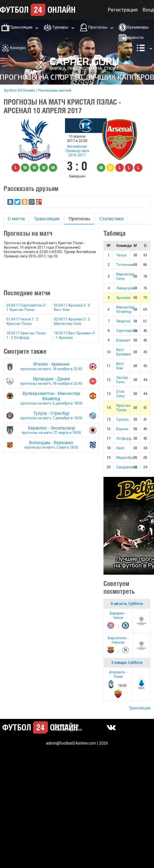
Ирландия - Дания (51, 381)
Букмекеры (138, 27)
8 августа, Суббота (127, 604)
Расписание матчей (55, 90)
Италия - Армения (51, 366)
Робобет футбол (68, 730)
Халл (120, 448)
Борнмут (123, 340)
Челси (121, 255)
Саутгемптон (127, 331)
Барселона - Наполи (118, 640)
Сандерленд (127, 467)
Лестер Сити (122, 380)
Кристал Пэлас (123, 408)
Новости (135, 37)
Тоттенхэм (125, 265)
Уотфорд (124, 439)
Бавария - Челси (118, 615)
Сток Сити (120, 394)
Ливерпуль (125, 288)
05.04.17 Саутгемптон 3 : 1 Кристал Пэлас (27, 308)
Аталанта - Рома (118, 674)
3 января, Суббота (127, 663)
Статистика (111, 219)
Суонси (122, 419)
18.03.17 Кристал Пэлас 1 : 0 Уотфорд (26, 335)
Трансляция (47, 219)
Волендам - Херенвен (51, 445)
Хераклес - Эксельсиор (51, 430)
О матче (16, 219)
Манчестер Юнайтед (125, 309)
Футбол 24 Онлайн (19, 90)
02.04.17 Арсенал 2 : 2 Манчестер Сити (72, 321)
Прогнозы (98, 27)
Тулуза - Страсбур (51, 415)
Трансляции (21, 27)
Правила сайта (66, 725)
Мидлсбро (125, 458)
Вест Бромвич (124, 352)
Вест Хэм (120, 366)
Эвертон (123, 321)
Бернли (122, 429)
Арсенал (123, 298)
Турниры (60, 27)
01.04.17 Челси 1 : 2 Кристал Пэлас (22, 321)
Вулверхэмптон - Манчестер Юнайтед (51, 398)
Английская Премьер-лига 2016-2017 (77, 151)
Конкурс (18, 48)
